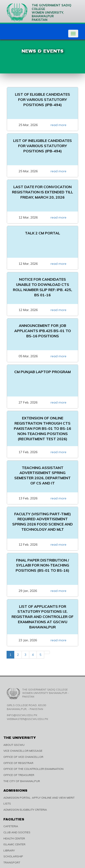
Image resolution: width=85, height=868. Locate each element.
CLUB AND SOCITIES (17, 832)
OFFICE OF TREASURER (19, 775)
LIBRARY (9, 850)
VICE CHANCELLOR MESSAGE (23, 751)
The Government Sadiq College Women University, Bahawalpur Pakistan (39, 12)
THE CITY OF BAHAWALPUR (22, 781)
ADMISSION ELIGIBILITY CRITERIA (25, 810)
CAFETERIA (11, 826)
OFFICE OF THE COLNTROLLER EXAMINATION (33, 769)
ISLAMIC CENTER (14, 844)
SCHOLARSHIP (13, 856)
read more (58, 125)
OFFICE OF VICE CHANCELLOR (23, 757)
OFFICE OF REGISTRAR (18, 763)
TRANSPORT (12, 862)
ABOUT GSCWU (14, 745)
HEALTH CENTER (14, 838)
